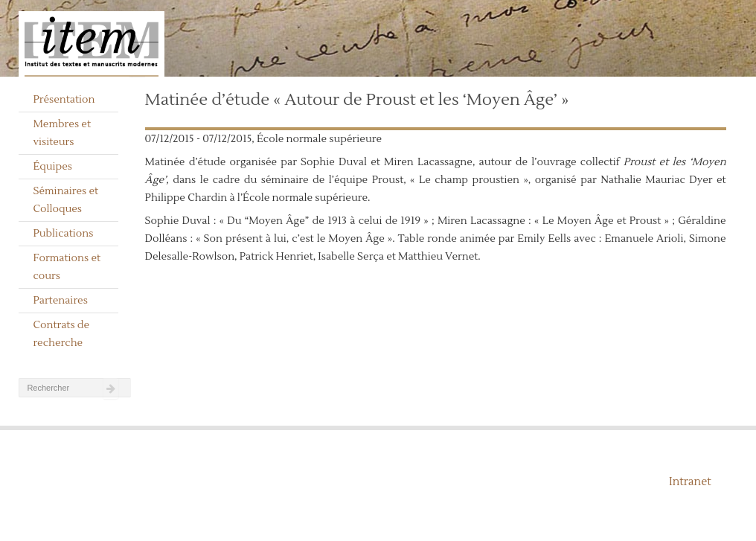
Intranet (690, 482)
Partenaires (60, 301)
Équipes (52, 167)
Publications (63, 234)
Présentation (64, 100)
